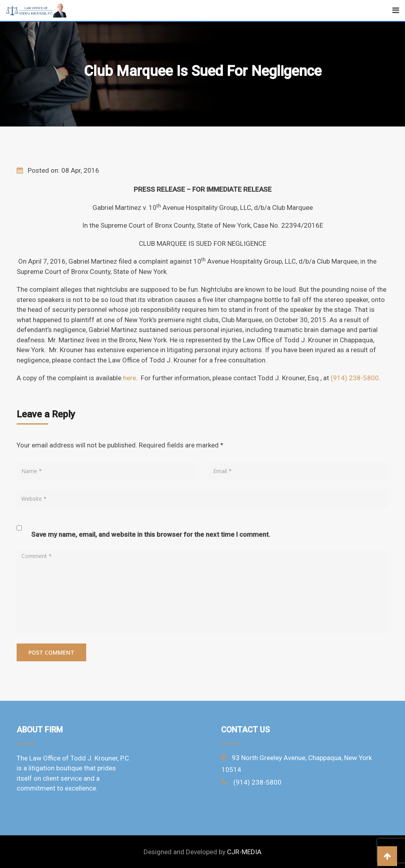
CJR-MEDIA (244, 852)
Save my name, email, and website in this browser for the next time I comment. (151, 534)
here (130, 378)
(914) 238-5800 (355, 378)
